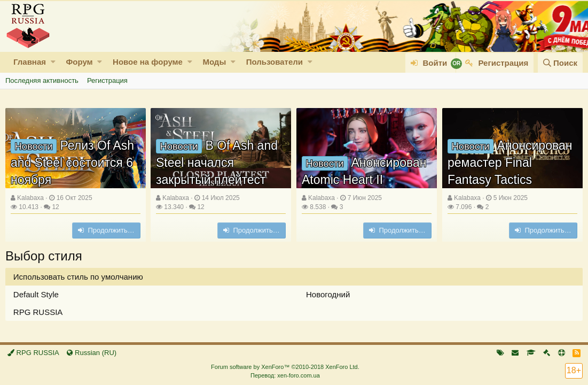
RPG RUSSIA (38, 312)
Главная (30, 62)
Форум (79, 62)
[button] (53, 62)
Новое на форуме (148, 62)
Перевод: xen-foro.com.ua (285, 375)
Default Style (36, 294)
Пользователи (275, 62)
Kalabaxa (30, 198)
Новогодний (328, 294)
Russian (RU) (92, 353)
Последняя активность (42, 80)
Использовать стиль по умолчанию (78, 277)
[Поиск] (560, 63)
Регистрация (107, 80)
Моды (214, 62)
